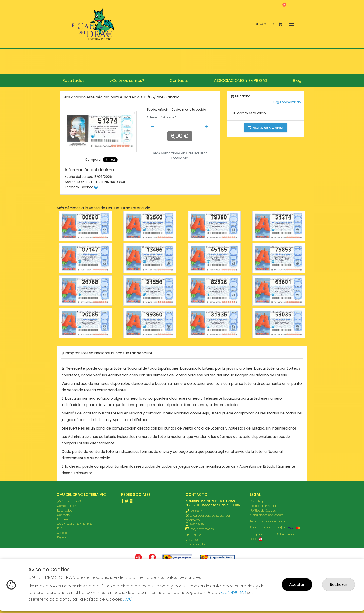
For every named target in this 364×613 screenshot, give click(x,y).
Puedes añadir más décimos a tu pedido (177, 110)
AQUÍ (128, 599)
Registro (62, 537)
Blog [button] (297, 80)
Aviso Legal (258, 501)
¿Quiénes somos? (69, 501)
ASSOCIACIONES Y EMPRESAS (76, 524)
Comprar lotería (68, 506)
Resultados (65, 510)
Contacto (63, 515)
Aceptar (297, 585)
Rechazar (339, 585)
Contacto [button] (179, 80)
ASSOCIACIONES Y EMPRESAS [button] (241, 80)
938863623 (198, 511)
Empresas (64, 519)
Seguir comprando (287, 102)
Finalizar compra (266, 128)
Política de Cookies (263, 510)
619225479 (195, 524)
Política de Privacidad (265, 506)
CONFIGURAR (234, 592)
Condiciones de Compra (267, 515)
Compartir (93, 160)
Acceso (265, 24)
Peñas (61, 528)
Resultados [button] (73, 80)
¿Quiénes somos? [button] (127, 80)
